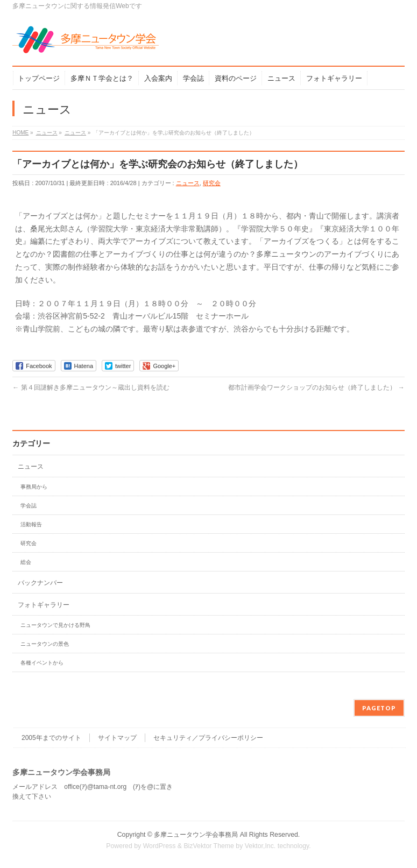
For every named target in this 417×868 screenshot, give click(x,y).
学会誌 (29, 506)
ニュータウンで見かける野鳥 (55, 625)
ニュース (188, 183)
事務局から (34, 487)
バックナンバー (40, 583)
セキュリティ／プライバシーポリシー (208, 738)
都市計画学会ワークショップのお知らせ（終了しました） (316, 387)
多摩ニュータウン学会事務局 (196, 835)
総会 (26, 562)
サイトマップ (117, 738)
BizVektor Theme (209, 846)
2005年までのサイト (51, 738)
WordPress (160, 846)
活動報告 (31, 524)
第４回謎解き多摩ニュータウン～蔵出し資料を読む (91, 387)
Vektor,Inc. (260, 846)
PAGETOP (379, 708)
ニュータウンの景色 (45, 644)
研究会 (212, 183)
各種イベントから (42, 663)
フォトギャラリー (44, 605)
